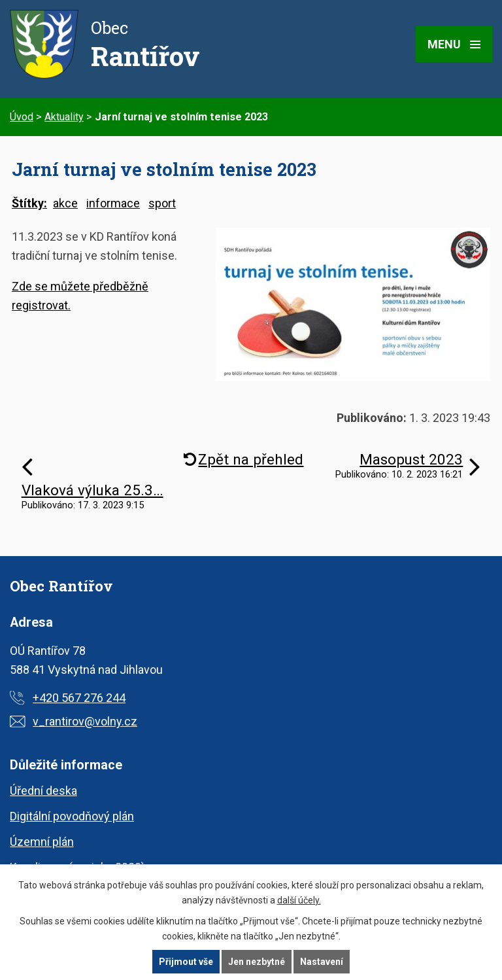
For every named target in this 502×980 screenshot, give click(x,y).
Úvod (22, 117)
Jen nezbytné (257, 962)
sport (162, 203)
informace (113, 203)
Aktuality (64, 117)
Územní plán (42, 842)
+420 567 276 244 (79, 698)
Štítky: (29, 203)
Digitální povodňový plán (72, 816)
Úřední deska (43, 791)
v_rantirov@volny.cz (85, 721)
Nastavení (322, 962)
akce (65, 203)
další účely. (299, 900)
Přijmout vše (186, 962)
